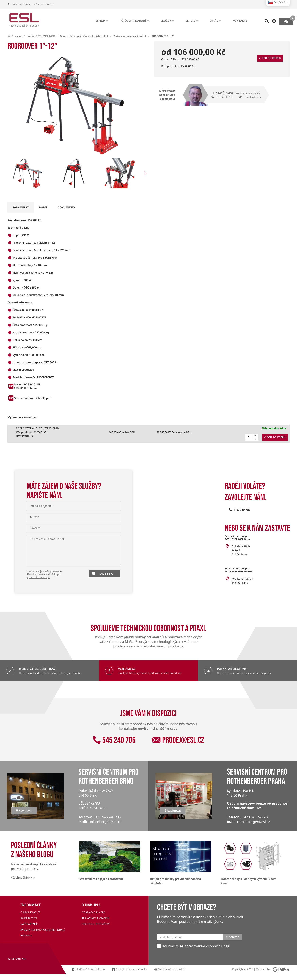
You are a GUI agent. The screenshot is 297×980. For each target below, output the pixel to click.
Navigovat (24, 811)
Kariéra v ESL (29, 918)
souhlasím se (173, 946)
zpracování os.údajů (38, 577)
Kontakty (240, 19)
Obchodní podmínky (95, 924)
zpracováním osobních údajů (208, 946)
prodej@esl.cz (178, 740)
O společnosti (30, 912)
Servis (192, 19)
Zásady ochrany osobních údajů (43, 930)
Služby (168, 19)
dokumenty (66, 207)
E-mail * (35, 528)
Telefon (35, 517)
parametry (21, 207)
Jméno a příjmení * (42, 506)
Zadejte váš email (171, 937)
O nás (216, 19)
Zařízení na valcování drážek (130, 36)
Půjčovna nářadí (135, 19)
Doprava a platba (93, 912)
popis (43, 207)
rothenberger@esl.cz (105, 822)
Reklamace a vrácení (95, 918)
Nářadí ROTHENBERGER (41, 36)
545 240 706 (114, 740)
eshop (102, 19)
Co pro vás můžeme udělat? (48, 539)
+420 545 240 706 (107, 817)
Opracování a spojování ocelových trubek (84, 36)
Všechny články (23, 878)
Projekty (26, 935)
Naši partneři (29, 924)
